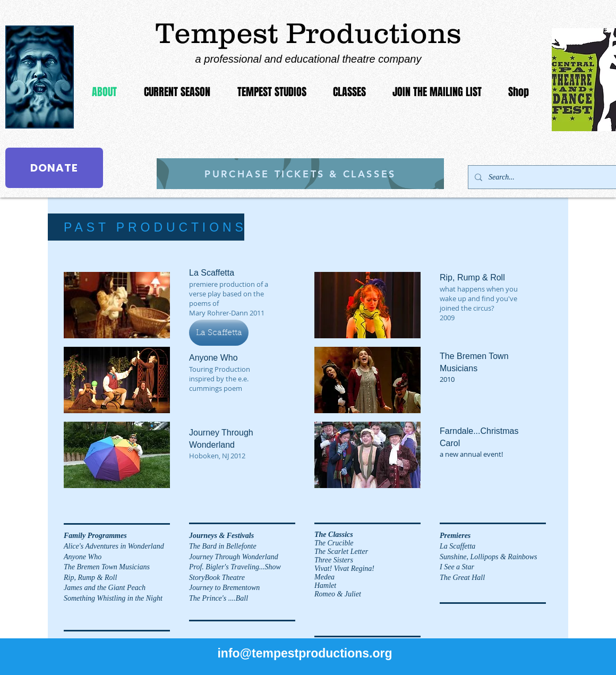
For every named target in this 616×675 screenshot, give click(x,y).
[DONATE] (54, 168)
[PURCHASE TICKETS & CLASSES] (300, 174)
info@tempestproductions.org (305, 653)
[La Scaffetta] (219, 333)
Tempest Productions (309, 33)
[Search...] (548, 177)
